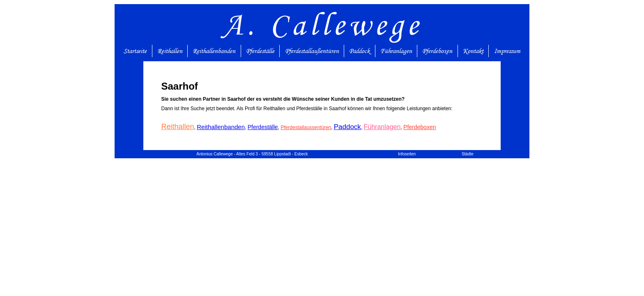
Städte (468, 154)
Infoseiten (407, 154)
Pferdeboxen (437, 51)
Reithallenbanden (214, 51)
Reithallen (170, 51)
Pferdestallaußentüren (312, 51)
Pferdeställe (260, 51)
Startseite (135, 51)
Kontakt (473, 51)
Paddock (359, 51)
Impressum (507, 51)
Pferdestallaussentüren (306, 127)
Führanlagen (396, 51)
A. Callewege (322, 24)
